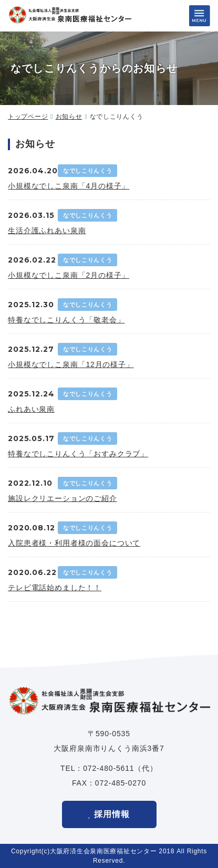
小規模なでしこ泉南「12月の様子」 (71, 364)
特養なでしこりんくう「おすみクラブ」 (78, 454)
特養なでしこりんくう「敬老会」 (66, 320)
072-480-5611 (108, 768)
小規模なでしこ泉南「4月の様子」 (69, 186)
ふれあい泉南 (31, 409)
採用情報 (112, 814)
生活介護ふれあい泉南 (47, 231)
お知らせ (69, 117)
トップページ (28, 117)
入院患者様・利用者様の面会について (74, 543)
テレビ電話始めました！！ (55, 588)
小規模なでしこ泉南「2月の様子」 (69, 275)
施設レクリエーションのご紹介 (63, 498)
